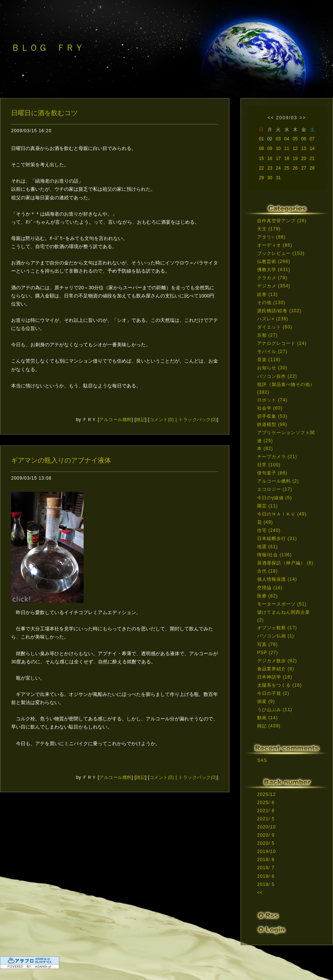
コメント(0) (162, 420)
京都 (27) (268, 335)
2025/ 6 (266, 803)
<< (271, 118)
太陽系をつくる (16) (280, 685)
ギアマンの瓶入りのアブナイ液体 (61, 460)
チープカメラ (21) (277, 457)
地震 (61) (268, 547)
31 (278, 178)
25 (287, 168)
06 (304, 139)
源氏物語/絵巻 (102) (279, 311)
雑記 (140, 420)
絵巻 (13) (268, 294)
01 (261, 139)
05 (295, 139)
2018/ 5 (266, 884)
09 (270, 149)
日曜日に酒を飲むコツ (44, 113)
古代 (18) (268, 571)
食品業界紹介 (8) (276, 669)
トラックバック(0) (198, 420)
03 (278, 139)
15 (261, 159)
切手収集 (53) (272, 416)
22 (261, 168)
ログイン (271, 931)
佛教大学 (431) (274, 270)
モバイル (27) (272, 351)
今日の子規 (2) (273, 693)
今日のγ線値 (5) (275, 498)
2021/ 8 (266, 811)
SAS (262, 760)
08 (261, 149)
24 (278, 168)
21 (312, 159)
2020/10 (266, 827)
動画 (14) (268, 718)
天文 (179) (269, 229)
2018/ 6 (266, 876)
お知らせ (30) (272, 368)
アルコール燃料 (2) (278, 481)
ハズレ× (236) (273, 319)
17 (278, 159)
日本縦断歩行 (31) (277, 539)
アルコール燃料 (115, 420)
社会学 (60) (270, 408)
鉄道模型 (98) (272, 424)
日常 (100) (269, 465)
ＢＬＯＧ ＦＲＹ (47, 48)
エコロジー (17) (275, 489)
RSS (268, 916)
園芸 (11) (268, 506)
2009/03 (287, 118)
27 (304, 168)
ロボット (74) (272, 400)
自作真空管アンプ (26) (282, 221)
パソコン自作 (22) (277, 376)
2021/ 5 (266, 819)
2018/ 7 (266, 868)
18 (287, 159)
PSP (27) (268, 653)
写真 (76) (268, 644)
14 (312, 149)
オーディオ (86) (275, 245)
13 (304, 149)
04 (287, 139)
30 (270, 178)
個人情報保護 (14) (277, 579)
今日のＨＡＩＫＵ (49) (282, 514)
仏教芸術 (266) (274, 261)
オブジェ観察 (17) (277, 628)
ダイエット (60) (275, 327)
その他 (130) (271, 303)
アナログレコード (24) (282, 343)
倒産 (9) (266, 701)
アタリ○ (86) (271, 237)
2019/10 (266, 851)
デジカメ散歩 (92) (277, 661)
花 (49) (265, 522)
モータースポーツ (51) (282, 604)
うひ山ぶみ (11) (275, 710)
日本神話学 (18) (275, 677)
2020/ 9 (266, 835)
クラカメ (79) (272, 278)
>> (303, 118)
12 (295, 149)
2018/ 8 (266, 860)
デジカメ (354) (274, 286)
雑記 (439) (269, 726)
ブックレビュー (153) (281, 253)
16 (270, 159)
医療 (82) (268, 596)
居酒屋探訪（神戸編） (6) (285, 563)
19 (295, 159)
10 (278, 149)
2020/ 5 (266, 843)
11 (287, 149)
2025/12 (266, 794)
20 (304, 159)
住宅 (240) (269, 530)
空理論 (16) (270, 588)
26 (295, 168)
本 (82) (265, 449)
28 (312, 168)
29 (261, 178)
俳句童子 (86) (272, 473)
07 (312, 139)
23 (270, 168)
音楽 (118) (269, 360)
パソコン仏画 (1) (276, 636)
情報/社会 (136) (275, 555)
